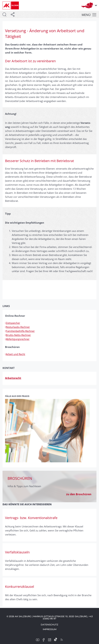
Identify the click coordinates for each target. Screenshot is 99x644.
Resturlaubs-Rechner (17, 327)
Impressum (50, 629)
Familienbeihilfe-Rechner (20, 331)
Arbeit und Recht (15, 354)
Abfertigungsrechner (17, 339)
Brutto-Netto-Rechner (18, 335)
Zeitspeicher (13, 323)
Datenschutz (49, 625)
